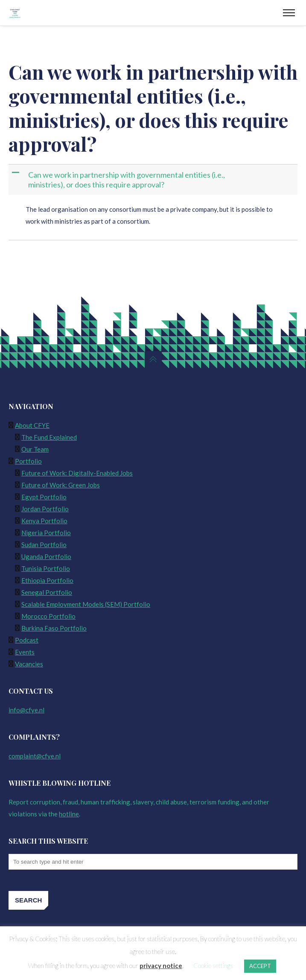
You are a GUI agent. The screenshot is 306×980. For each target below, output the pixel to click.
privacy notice (161, 966)
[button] (154, 180)
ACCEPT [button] (260, 966)
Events (25, 652)
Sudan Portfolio (44, 545)
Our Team (35, 449)
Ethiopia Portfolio (47, 580)
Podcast (27, 640)
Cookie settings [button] (213, 966)
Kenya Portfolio (44, 521)
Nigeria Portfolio (46, 533)
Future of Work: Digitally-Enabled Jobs (77, 473)
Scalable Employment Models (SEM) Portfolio (86, 604)
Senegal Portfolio (47, 592)
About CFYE (32, 425)
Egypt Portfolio (44, 497)
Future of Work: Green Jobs (61, 485)
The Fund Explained (49, 437)
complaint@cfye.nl (35, 756)
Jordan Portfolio (45, 509)
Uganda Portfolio (46, 556)
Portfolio (28, 461)
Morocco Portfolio (48, 616)
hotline (69, 814)
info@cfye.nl (26, 710)
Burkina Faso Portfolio (54, 628)
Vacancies (29, 664)
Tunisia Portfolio (46, 568)
